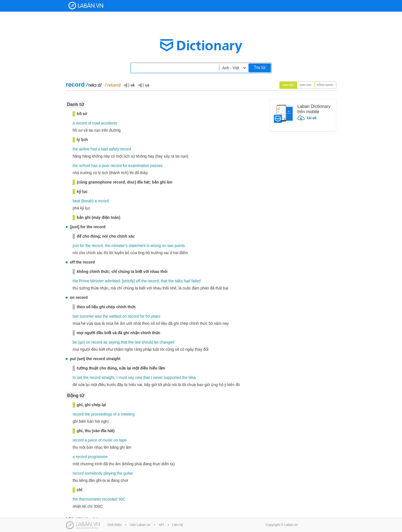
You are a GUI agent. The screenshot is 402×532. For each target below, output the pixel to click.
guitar (128, 473)
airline (84, 149)
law (138, 342)
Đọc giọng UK (129, 85)
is (148, 246)
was (98, 316)
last (76, 316)
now (139, 377)
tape (123, 440)
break (87, 201)
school (84, 166)
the (75, 149)
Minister (97, 281)
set (80, 377)
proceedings (102, 414)
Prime (84, 281)
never (158, 377)
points (180, 246)
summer (87, 316)
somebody (94, 473)
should (147, 342)
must (123, 377)
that (164, 281)
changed (167, 342)
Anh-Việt (288, 85)
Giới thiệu (114, 525)
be (75, 342)
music (108, 440)
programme (98, 457)
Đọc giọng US (144, 85)
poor (106, 166)
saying (114, 342)
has (95, 166)
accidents (109, 123)
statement (137, 246)
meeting (128, 414)
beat (76, 201)
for (125, 166)
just (76, 246)
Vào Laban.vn (140, 525)
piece (92, 440)
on (164, 246)
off (138, 281)
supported (172, 377)
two (171, 246)
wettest (115, 316)
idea (192, 377)
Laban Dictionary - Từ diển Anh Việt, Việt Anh (86, 6)
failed (196, 281)
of (89, 123)
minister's (119, 246)
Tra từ (260, 67)
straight (108, 377)
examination (139, 166)
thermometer (90, 499)
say (131, 377)
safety (114, 149)
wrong (156, 246)
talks (179, 281)
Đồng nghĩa (325, 85)
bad (105, 149)
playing (110, 473)
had (94, 149)
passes (156, 166)
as (105, 342)
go (81, 342)
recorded (110, 499)
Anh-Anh (306, 85)
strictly (128, 281)
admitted (112, 281)
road (96, 123)
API (161, 525)
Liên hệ (178, 525)
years (155, 316)
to (74, 377)
